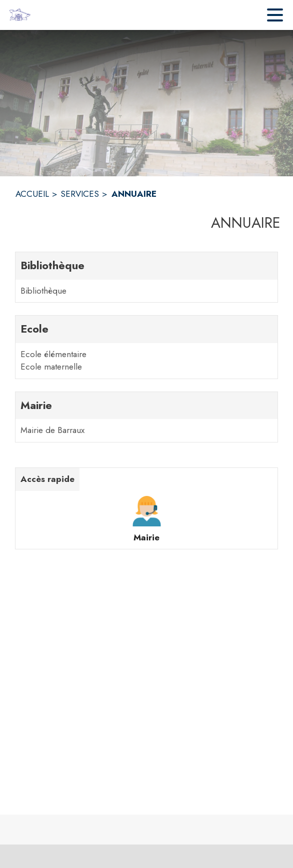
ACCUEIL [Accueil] (32, 194)
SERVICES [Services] (80, 194)
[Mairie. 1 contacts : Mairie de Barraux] (146, 417)
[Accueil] (19, 15)
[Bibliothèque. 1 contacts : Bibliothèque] (146, 277)
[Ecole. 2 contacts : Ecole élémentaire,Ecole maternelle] (146, 347)
